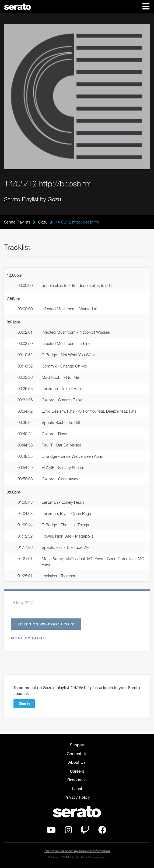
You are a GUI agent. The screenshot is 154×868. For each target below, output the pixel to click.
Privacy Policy (77, 797)
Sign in (24, 703)
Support (77, 745)
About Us (77, 762)
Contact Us (77, 754)
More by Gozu (28, 638)
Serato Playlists (17, 222)
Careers (77, 771)
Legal (77, 788)
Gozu (43, 222)
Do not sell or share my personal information (77, 851)
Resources (77, 780)
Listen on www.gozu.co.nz (47, 624)
